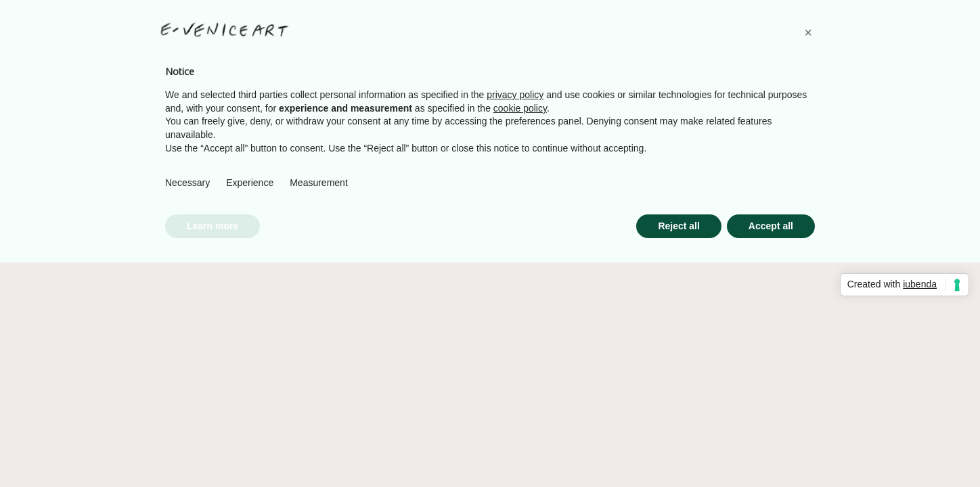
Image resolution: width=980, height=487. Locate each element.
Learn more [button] (213, 226)
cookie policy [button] (520, 108)
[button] (808, 32)
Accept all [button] (771, 226)
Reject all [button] (678, 226)
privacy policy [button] (515, 95)
